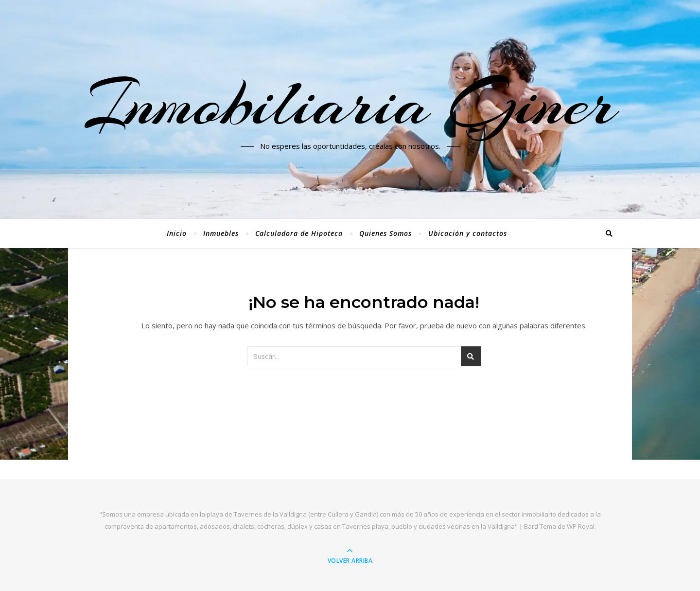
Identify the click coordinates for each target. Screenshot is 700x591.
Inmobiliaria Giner (350, 104)
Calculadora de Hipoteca (299, 233)
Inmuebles (221, 233)
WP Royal (581, 526)
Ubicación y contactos (468, 233)
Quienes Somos (385, 233)
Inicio (177, 233)
